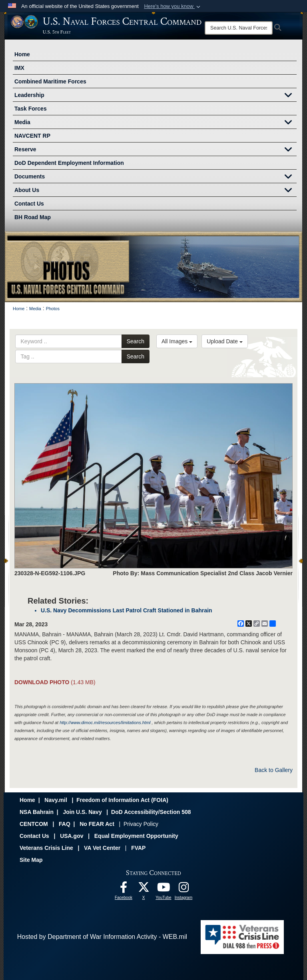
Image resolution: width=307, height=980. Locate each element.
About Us (155, 191)
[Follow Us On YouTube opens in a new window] (163, 889)
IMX (19, 68)
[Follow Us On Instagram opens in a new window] (183, 889)
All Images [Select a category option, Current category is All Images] (177, 341)
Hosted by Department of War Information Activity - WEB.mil (102, 937)
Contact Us (29, 204)
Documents (155, 177)
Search (136, 341)
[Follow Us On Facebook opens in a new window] (124, 889)
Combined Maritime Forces (50, 81)
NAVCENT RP (32, 136)
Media (155, 123)
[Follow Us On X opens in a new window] (144, 889)
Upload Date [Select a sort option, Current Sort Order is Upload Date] (225, 341)
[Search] (239, 28)
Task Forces (31, 109)
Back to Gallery (274, 770)
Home (22, 54)
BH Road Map (33, 217)
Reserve (155, 150)
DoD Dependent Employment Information (69, 163)
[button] (173, 6)
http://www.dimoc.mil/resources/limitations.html (105, 723)
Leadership (155, 96)
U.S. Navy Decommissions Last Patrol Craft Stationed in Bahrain (127, 610)
